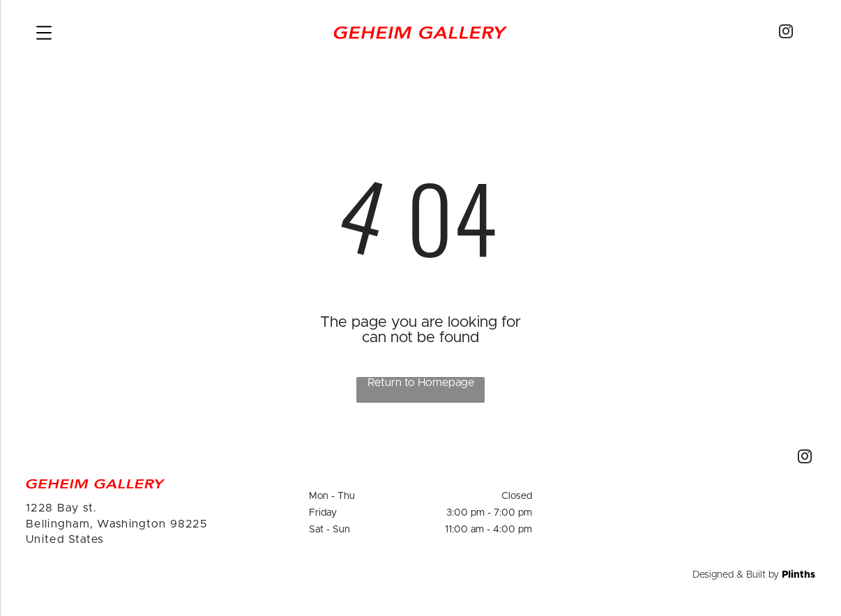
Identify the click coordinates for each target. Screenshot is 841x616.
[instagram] (786, 33)
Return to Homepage (421, 383)
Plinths (798, 575)
